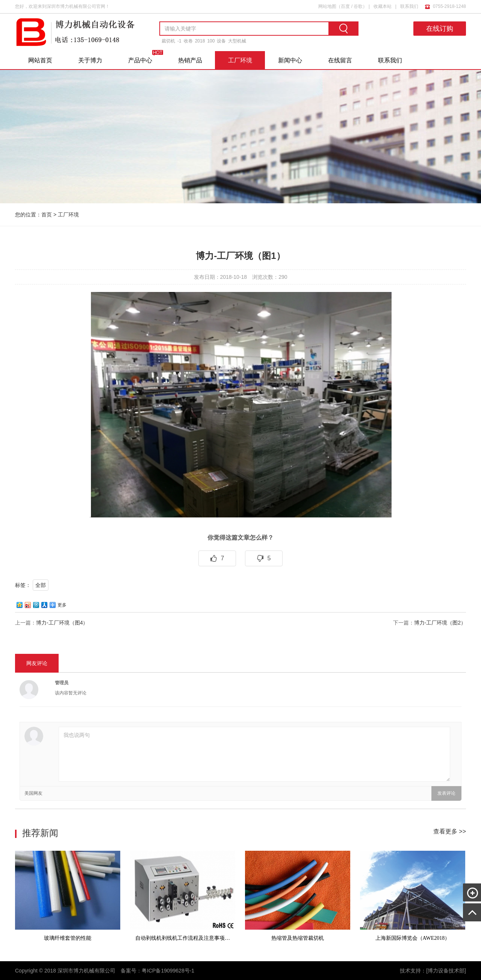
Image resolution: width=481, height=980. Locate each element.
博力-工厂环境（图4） (62, 623)
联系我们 (409, 6)
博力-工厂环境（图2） (440, 623)
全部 (41, 585)
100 (211, 41)
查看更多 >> (450, 831)
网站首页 (40, 60)
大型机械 (237, 41)
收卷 (188, 41)
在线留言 (340, 60)
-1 (179, 41)
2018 (200, 41)
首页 (47, 215)
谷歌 (358, 6)
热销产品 (190, 60)
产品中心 (140, 60)
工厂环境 (240, 60)
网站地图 (327, 6)
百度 (345, 6)
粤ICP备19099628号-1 (168, 971)
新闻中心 (290, 60)
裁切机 (168, 41)
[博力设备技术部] (446, 971)
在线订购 (440, 29)
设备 (221, 41)
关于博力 (90, 60)
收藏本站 (383, 6)
